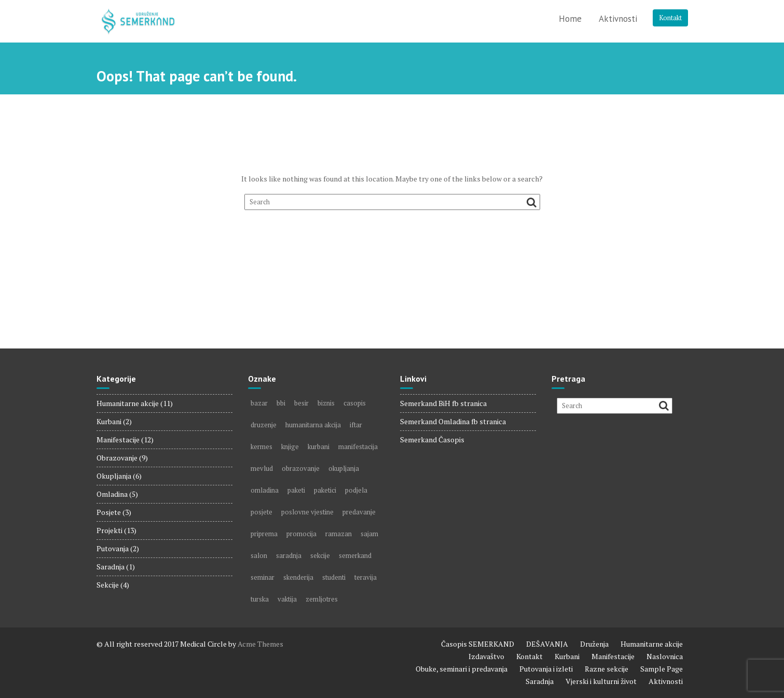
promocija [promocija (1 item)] (301, 534)
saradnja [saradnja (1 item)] (289, 555)
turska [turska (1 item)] (260, 599)
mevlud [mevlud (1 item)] (262, 468)
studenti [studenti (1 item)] (334, 577)
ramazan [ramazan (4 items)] (339, 534)
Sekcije (108, 585)
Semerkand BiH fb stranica (443, 403)
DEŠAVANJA (547, 644)
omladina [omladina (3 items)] (265, 490)
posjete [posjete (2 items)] (262, 512)
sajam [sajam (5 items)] (369, 534)
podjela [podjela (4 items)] (356, 490)
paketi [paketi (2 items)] (296, 490)
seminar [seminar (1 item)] (263, 577)
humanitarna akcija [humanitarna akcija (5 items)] (313, 425)
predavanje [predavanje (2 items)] (359, 512)
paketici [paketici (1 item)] (325, 490)
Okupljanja (114, 476)
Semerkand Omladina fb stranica (453, 421)
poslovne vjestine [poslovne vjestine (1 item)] (307, 512)
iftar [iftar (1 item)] (356, 425)
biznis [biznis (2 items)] (326, 403)
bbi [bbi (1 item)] (281, 403)
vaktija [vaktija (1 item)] (287, 599)
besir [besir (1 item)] (301, 403)
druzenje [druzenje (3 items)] (264, 425)
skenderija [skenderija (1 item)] (298, 577)
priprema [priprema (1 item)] (264, 534)
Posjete (109, 512)
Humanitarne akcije (128, 403)
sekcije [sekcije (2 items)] (320, 555)
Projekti (109, 530)
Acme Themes (260, 644)
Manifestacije (118, 439)
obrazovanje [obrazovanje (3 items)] (301, 468)
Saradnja (111, 567)
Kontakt (670, 18)
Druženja (594, 644)
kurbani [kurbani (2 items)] (319, 446)
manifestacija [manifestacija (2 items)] (358, 446)
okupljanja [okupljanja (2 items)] (344, 468)
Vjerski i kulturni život (601, 681)
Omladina (112, 494)
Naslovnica (665, 656)
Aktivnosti (618, 19)
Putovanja (113, 548)
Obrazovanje (117, 458)
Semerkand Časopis (432, 439)
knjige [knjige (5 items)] (290, 446)
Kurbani (109, 421)
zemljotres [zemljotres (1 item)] (322, 599)
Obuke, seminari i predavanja (462, 669)
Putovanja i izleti (546, 669)
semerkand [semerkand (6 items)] (355, 555)
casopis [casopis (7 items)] (355, 403)
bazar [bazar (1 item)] (259, 403)
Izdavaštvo (486, 656)
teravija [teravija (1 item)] (366, 577)
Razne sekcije (607, 669)
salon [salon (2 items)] (259, 555)
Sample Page (662, 669)
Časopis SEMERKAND (478, 644)
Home (570, 19)
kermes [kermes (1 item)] (262, 446)
